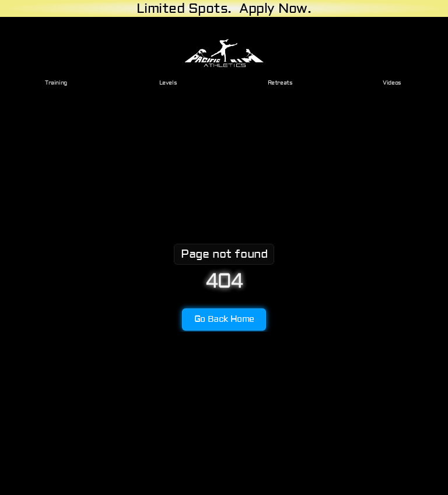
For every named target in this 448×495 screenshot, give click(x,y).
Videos (392, 82)
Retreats (280, 82)
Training (56, 82)
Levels (168, 82)
